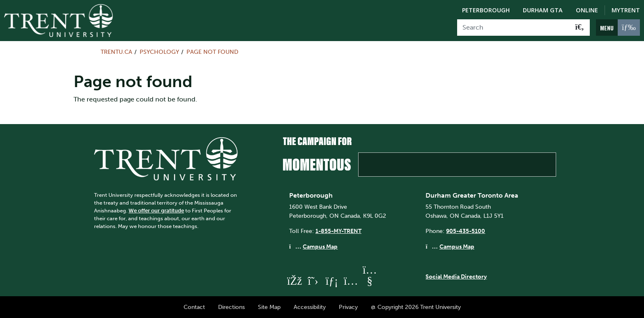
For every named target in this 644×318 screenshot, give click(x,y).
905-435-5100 (466, 231)
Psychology (159, 52)
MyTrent (626, 10)
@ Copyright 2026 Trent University (416, 307)
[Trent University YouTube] (370, 281)
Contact (194, 307)
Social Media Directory (456, 277)
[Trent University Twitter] (313, 281)
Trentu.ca (116, 52)
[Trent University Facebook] (294, 281)
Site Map (269, 307)
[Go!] (580, 28)
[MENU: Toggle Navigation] (618, 28)
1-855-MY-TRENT (338, 231)
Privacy (348, 307)
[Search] (514, 28)
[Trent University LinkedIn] (332, 281)
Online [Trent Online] (587, 10)
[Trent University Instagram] (351, 281)
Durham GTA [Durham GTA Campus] (543, 10)
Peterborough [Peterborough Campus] (486, 10)
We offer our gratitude (156, 211)
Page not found (212, 52)
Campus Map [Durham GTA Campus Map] (457, 247)
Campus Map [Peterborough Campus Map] (320, 247)
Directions (231, 307)
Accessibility (310, 307)
